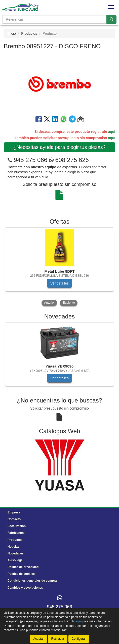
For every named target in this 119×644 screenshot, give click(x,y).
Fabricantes (16, 533)
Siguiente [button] (68, 303)
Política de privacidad (23, 567)
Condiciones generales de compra (32, 581)
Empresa (14, 512)
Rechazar (57, 639)
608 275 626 (69, 160)
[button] (81, 120)
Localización (17, 526)
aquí (112, 132)
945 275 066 (31, 160)
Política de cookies (21, 574)
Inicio (12, 33)
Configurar (79, 639)
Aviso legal (15, 560)
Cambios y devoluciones (25, 588)
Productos (29, 33)
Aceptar (38, 639)
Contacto (14, 519)
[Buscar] (111, 19)
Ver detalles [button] (60, 283)
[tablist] (60, 267)
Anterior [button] (49, 303)
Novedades (16, 553)
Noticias (13, 547)
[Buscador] (55, 19)
